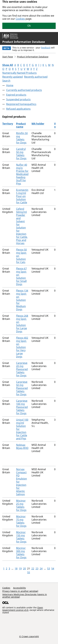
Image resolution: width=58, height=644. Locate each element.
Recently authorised (36, 77)
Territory (8, 124)
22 (33, 569)
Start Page (8, 57)
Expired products (16, 95)
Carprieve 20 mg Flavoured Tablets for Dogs (22, 369)
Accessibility (19, 588)
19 (20, 569)
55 (29, 572)
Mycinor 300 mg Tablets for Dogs (21, 553)
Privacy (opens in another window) (20, 591)
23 (37, 569)
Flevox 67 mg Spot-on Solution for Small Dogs (21, 276)
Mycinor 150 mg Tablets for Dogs (21, 537)
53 (49, 569)
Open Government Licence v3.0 (23, 609)
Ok (29, 26)
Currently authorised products (24, 90)
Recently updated (13, 77)
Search (6, 81)
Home (10, 85)
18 (16, 569)
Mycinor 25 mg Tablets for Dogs (21, 505)
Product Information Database (24, 42)
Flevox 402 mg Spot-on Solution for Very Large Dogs (22, 347)
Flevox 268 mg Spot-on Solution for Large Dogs (22, 324)
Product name (21, 125)
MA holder (38, 124)
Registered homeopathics (21, 104)
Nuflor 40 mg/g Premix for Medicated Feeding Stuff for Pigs (22, 174)
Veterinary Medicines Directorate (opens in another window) (25, 596)
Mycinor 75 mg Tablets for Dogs (21, 521)
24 (41, 569)
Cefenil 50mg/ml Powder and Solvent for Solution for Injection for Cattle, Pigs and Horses (22, 226)
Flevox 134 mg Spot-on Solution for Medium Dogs (22, 300)
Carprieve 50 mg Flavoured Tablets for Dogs (22, 388)
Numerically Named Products (19, 73)
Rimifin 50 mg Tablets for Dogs (22, 138)
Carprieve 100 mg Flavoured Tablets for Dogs (22, 407)
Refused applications (18, 109)
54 (53, 569)
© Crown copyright (29, 636)
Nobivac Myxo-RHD (22, 446)
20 (24, 569)
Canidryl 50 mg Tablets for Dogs (21, 154)
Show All (8, 65)
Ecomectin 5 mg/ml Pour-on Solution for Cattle (22, 196)
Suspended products (18, 99)
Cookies (20, 19)
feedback (46, 48)
